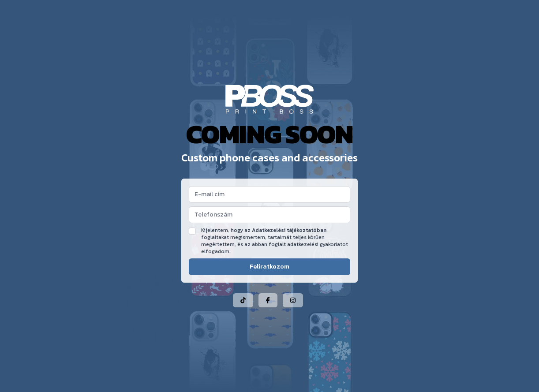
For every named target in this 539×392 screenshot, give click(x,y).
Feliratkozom (269, 267)
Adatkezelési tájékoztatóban (289, 230)
